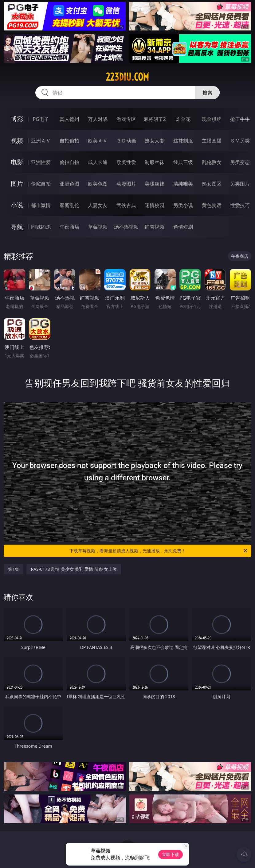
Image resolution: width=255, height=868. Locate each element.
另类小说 (183, 205)
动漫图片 (126, 184)
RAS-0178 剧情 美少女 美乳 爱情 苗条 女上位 (74, 569)
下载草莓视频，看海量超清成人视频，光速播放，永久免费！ (159, 551)
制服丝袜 (155, 162)
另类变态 (240, 162)
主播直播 (212, 141)
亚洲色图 (69, 184)
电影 (17, 162)
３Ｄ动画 (126, 141)
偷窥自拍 (41, 184)
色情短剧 (183, 227)
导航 (17, 227)
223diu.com (127, 77)
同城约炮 (41, 227)
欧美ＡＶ (98, 141)
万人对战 (98, 119)
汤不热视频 (126, 227)
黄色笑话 (212, 205)
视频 (17, 140)
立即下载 (171, 854)
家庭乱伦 (69, 205)
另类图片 (240, 184)
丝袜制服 (183, 141)
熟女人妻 (155, 141)
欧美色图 (98, 184)
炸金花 (183, 119)
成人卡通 (98, 162)
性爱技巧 (240, 205)
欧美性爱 (126, 162)
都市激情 (41, 205)
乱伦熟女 (212, 162)
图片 (17, 184)
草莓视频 (98, 227)
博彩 (17, 119)
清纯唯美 (183, 184)
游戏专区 (126, 119)
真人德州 (69, 119)
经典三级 (183, 162)
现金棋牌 (212, 119)
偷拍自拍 (69, 162)
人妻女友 (98, 205)
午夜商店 (69, 227)
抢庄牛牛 (240, 119)
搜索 (207, 93)
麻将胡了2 (155, 119)
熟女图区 (212, 184)
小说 (17, 205)
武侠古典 (126, 205)
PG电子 (41, 119)
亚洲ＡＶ (41, 141)
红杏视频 (155, 227)
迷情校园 (155, 205)
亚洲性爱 (41, 162)
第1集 (14, 569)
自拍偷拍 (69, 141)
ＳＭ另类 (240, 141)
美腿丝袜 (155, 184)
